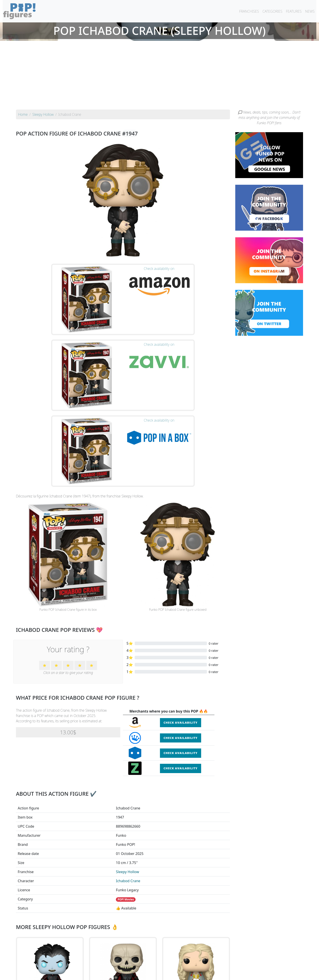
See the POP (50, 908)
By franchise (156, 965)
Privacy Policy (214, 974)
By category (201, 965)
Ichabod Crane (128, 753)
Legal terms (192, 974)
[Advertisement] (159, 76)
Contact (174, 974)
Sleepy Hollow (127, 744)
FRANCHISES (249, 11)
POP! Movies (126, 771)
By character (179, 965)
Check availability (180, 594)
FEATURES (294, 11)
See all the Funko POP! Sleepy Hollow (123, 929)
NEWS (310, 11)
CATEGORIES (272, 11)
